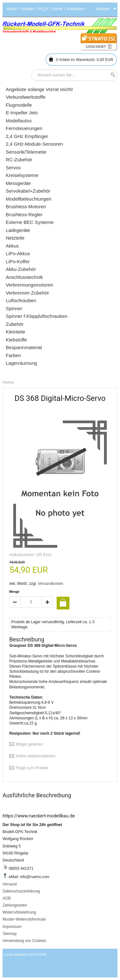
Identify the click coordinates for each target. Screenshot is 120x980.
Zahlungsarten (15, 905)
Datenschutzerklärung (21, 891)
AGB (7, 898)
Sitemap (10, 934)
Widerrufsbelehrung (19, 912)
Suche (57, 9)
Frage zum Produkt (32, 768)
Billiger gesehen (29, 744)
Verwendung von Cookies (24, 941)
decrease (15, 602)
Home (12, 9)
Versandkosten (50, 584)
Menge (14, 592)
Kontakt (27, 9)
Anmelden (75, 9)
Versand (10, 884)
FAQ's (43, 9)
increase (47, 602)
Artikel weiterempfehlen (36, 756)
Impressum (12, 927)
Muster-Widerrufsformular (24, 919)
